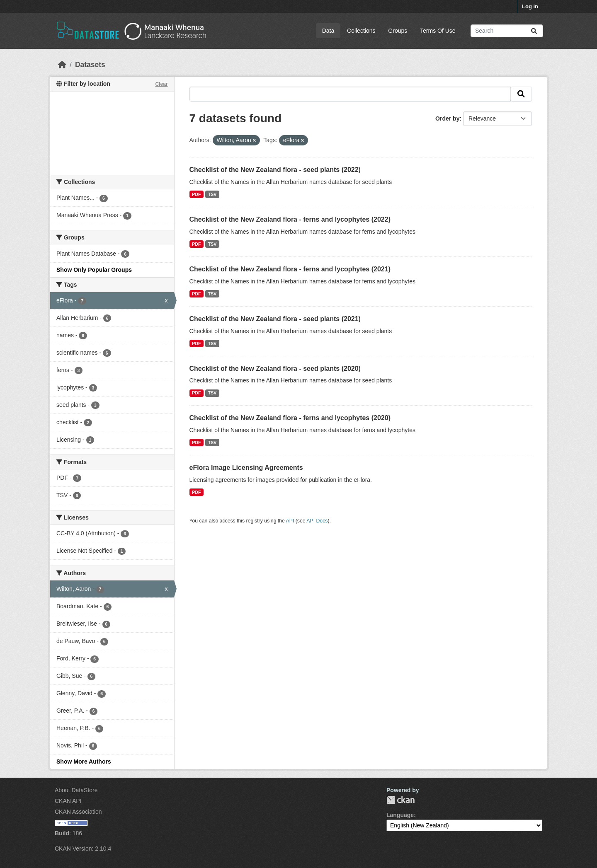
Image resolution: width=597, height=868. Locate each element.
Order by (447, 118)
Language (400, 815)
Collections (361, 31)
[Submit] (534, 31)
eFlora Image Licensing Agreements (246, 468)
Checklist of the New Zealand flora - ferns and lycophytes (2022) (290, 219)
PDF (196, 194)
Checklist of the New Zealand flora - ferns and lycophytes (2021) (290, 269)
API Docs (317, 521)
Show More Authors (84, 762)
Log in (530, 6)
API (290, 521)
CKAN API (68, 801)
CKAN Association (78, 812)
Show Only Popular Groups (94, 270)
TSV (212, 194)
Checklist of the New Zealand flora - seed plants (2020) (275, 369)
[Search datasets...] (507, 31)
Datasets (90, 65)
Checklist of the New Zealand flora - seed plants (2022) (275, 170)
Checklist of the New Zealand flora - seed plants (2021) (275, 319)
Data (328, 31)
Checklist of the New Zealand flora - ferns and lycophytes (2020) (290, 418)
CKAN (400, 800)
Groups (398, 31)
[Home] (62, 65)
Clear (161, 84)
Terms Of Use (438, 31)
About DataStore (76, 790)
